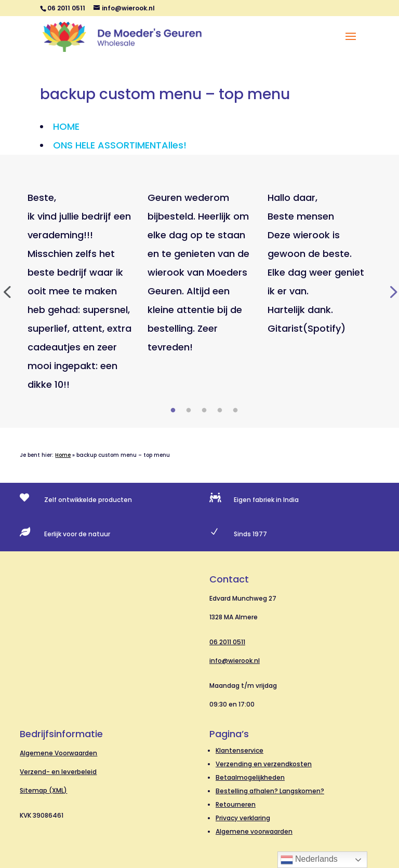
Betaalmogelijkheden (250, 777)
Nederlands (309, 860)
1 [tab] (173, 411)
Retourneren (236, 804)
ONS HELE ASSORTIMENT (120, 145)
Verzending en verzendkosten (264, 764)
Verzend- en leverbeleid (58, 772)
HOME (66, 126)
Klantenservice (240, 750)
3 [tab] (204, 411)
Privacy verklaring (243, 818)
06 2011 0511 (227, 642)
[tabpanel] (80, 291)
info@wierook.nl (235, 661)
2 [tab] (189, 411)
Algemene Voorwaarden (58, 753)
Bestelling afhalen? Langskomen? (270, 791)
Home (63, 455)
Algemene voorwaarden (254, 831)
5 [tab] (235, 411)
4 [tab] (220, 411)
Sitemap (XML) (43, 790)
